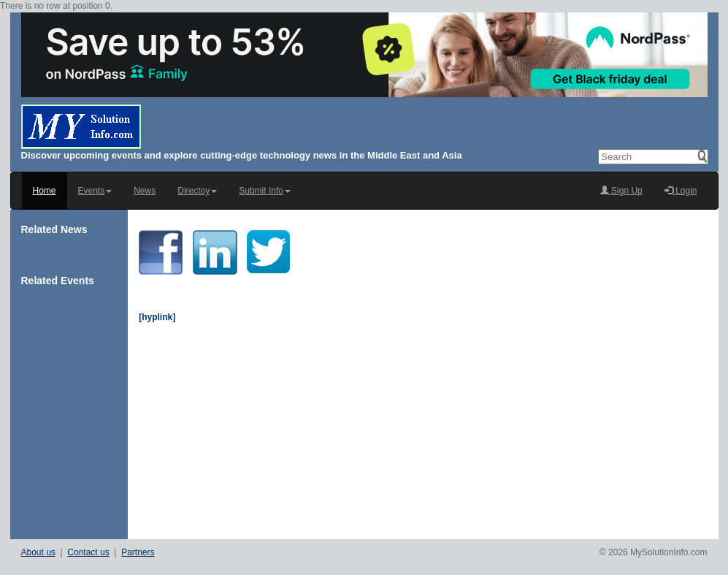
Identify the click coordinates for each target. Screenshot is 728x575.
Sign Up (621, 191)
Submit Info (265, 191)
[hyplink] (157, 317)
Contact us (88, 552)
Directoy (197, 191)
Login (681, 191)
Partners (138, 552)
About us (38, 552)
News (145, 191)
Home (45, 191)
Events (95, 191)
